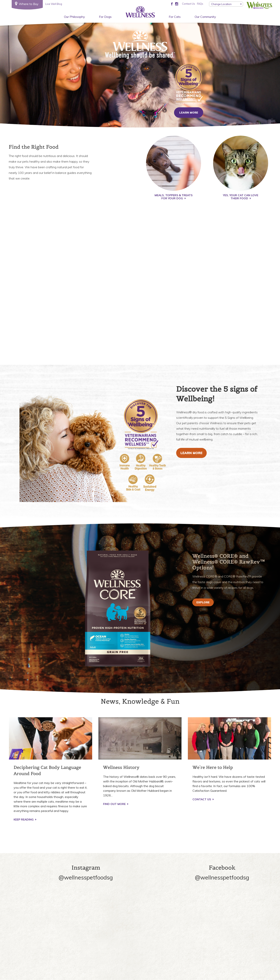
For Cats (175, 17)
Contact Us (189, 4)
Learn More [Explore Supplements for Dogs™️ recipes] (191, 453)
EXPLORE (203, 602)
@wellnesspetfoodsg (86, 877)
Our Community (205, 17)
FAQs (200, 4)
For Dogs (105, 17)
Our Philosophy (74, 17)
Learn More (189, 113)
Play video (140, 281)
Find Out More (116, 804)
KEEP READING (25, 820)
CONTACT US (203, 799)
